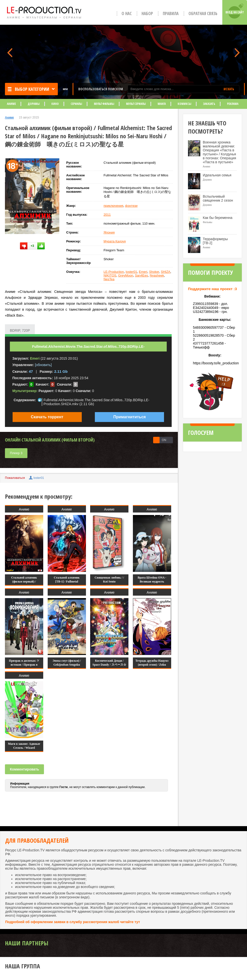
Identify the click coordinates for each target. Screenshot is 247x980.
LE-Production (114, 272)
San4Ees (141, 275)
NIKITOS (110, 275)
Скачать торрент (47, 417)
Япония (109, 232)
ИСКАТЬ (229, 89)
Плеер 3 (16, 453)
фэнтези (131, 206)
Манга (162, 104)
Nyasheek (157, 275)
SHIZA (165, 272)
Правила (171, 13)
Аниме (11, 104)
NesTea (109, 279)
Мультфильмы (104, 104)
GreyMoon (126, 275)
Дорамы (34, 104)
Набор (147, 13)
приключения (113, 206)
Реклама (233, 104)
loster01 (131, 272)
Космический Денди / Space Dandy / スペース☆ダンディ (109, 665)
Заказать (209, 104)
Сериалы (76, 104)
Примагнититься (130, 417)
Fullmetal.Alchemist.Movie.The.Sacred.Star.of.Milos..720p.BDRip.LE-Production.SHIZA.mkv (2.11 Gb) (96, 402)
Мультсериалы (136, 104)
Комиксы (184, 104)
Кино (55, 104)
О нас (127, 13)
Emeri (143, 272)
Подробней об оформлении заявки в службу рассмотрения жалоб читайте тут (73, 922)
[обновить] (43, 365)
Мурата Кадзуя (115, 241)
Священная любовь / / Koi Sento (109, 580)
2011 (107, 215)
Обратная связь (203, 13)
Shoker (154, 272)
